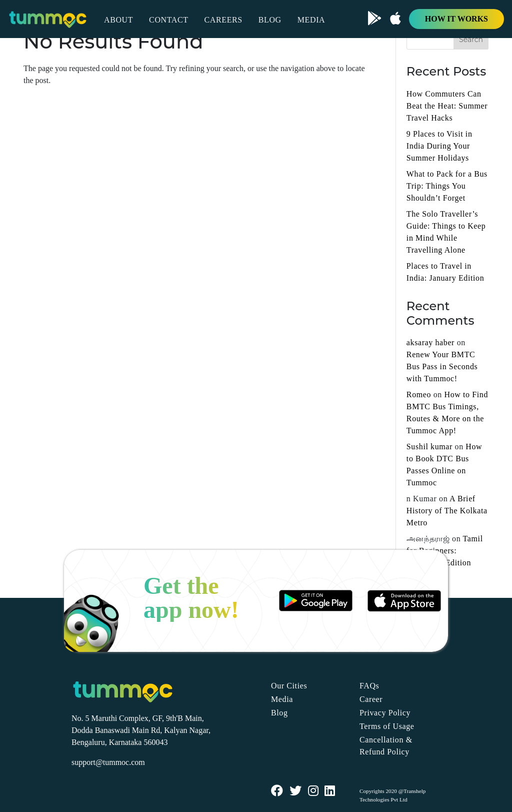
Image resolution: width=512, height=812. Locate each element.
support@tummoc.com (108, 762)
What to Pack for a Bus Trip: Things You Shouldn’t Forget (447, 186)
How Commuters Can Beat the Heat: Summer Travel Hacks (447, 106)
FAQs (369, 686)
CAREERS (223, 20)
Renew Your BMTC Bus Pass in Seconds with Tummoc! (442, 366)
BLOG (270, 20)
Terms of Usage (387, 726)
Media (282, 699)
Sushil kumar (429, 447)
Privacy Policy (385, 713)
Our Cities (289, 686)
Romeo (419, 394)
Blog (279, 713)
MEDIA (311, 20)
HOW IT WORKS (456, 19)
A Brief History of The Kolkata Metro (447, 511)
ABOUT (118, 20)
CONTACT (168, 20)
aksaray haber (430, 342)
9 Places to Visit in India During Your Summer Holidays (439, 146)
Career (371, 699)
